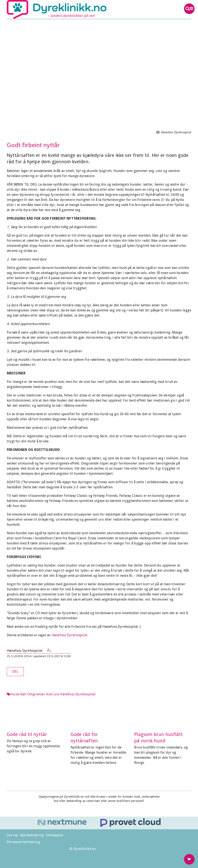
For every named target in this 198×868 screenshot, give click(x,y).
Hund (15, 694)
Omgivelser (36, 694)
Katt (23, 694)
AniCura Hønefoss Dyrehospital (71, 694)
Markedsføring (32, 835)
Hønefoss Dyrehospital (69, 635)
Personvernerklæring (23, 842)
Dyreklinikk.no (81, 10)
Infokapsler (55, 835)
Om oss (12, 835)
